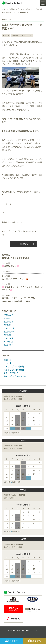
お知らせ (15, 36)
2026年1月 (9, 325)
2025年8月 (9, 338)
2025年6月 (9, 345)
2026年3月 (9, 319)
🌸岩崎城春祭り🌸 (10, 266)
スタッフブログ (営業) (14, 367)
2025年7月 (9, 342)
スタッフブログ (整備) (14, 370)
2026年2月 (9, 322)
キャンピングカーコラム (15, 376)
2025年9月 (9, 335)
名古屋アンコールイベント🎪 (15, 279)
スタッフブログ (26, 36)
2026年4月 (9, 315)
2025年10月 (9, 332)
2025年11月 (9, 328)
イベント (8, 363)
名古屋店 (6, 36)
